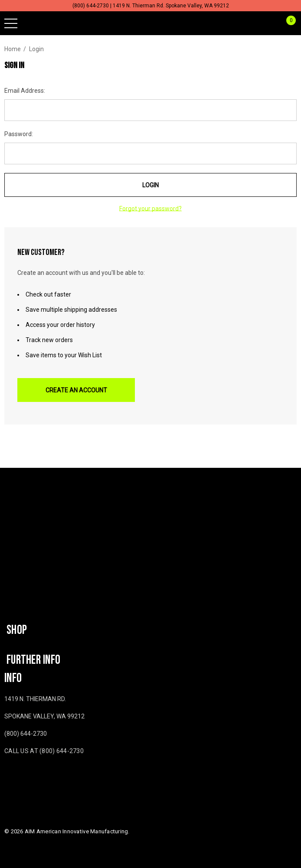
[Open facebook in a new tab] (6, 777)
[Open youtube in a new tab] (24, 777)
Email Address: (25, 91)
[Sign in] (270, 23)
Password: (19, 134)
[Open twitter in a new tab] (43, 777)
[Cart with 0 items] (286, 23)
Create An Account (76, 390)
